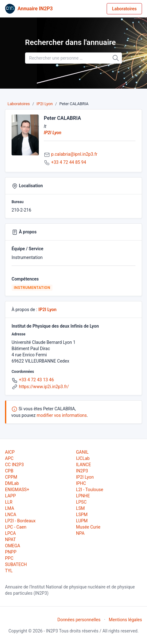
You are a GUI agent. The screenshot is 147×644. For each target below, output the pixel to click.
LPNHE (83, 496)
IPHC (81, 483)
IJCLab (83, 458)
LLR (9, 502)
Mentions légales (125, 620)
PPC (9, 558)
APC (9, 458)
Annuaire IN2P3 (35, 9)
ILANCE (84, 465)
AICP (10, 452)
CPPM (11, 477)
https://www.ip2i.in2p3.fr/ (44, 387)
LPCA (10, 533)
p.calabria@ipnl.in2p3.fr (74, 154)
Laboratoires (124, 9)
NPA (80, 533)
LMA (10, 508)
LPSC (81, 502)
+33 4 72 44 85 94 (68, 162)
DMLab (12, 483)
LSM (80, 508)
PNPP (11, 552)
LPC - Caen (16, 527)
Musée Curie (88, 527)
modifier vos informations (62, 415)
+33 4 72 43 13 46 (36, 380)
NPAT (10, 539)
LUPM (82, 521)
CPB (9, 471)
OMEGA (13, 546)
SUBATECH (16, 564)
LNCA (11, 515)
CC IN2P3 (14, 465)
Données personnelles (79, 620)
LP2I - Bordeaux (20, 521)
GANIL (82, 452)
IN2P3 (82, 471)
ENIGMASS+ (17, 490)
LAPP (10, 496)
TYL (9, 571)
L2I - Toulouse (90, 490)
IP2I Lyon (45, 104)
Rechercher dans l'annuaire (70, 42)
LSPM (82, 515)
